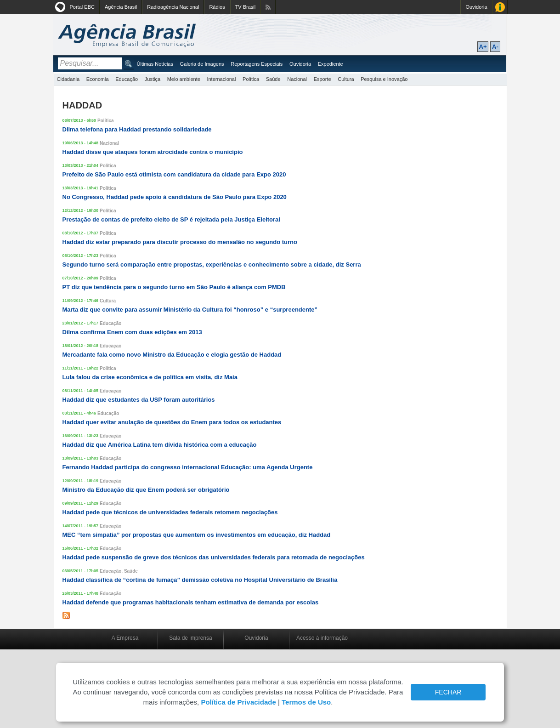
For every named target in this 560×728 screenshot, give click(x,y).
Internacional (221, 79)
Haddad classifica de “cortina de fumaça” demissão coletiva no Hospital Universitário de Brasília (200, 580)
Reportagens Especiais (257, 64)
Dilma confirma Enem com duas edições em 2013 (132, 332)
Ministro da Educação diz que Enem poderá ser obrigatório (146, 490)
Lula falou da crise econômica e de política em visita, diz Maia (150, 377)
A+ (483, 47)
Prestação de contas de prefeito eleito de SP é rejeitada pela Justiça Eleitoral (171, 219)
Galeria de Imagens (202, 64)
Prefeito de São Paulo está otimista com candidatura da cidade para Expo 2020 (174, 174)
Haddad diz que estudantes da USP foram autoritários (139, 400)
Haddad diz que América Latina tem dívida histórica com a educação (160, 445)
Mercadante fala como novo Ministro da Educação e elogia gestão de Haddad (172, 355)
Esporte (322, 79)
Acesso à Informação (500, 7)
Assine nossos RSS (268, 7)
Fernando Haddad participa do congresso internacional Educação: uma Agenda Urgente (188, 467)
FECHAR (448, 692)
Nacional (297, 79)
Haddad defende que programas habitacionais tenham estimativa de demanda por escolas (191, 602)
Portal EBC (82, 7)
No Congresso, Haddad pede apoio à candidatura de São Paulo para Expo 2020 (175, 197)
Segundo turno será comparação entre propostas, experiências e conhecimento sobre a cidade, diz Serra (212, 264)
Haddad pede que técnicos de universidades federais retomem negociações (170, 512)
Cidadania (68, 79)
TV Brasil (246, 7)
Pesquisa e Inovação (384, 79)
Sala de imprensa (190, 638)
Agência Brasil (121, 7)
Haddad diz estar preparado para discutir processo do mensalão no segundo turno (180, 242)
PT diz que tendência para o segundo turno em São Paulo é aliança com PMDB (174, 287)
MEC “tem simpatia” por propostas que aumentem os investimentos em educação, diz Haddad (197, 535)
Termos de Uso (306, 702)
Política (251, 79)
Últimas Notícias (155, 64)
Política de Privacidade (238, 702)
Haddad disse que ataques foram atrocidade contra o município (153, 152)
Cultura (346, 79)
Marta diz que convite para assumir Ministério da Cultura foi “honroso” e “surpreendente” (190, 310)
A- (495, 47)
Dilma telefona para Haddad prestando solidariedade (137, 129)
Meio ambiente (184, 79)
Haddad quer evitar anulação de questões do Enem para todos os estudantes (172, 422)
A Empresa (125, 638)
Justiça (153, 79)
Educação (127, 79)
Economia (98, 79)
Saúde (273, 79)
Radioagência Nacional (173, 7)
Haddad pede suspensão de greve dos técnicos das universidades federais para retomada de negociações (214, 557)
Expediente (331, 64)
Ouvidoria (476, 7)
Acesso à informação (322, 638)
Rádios (217, 7)
